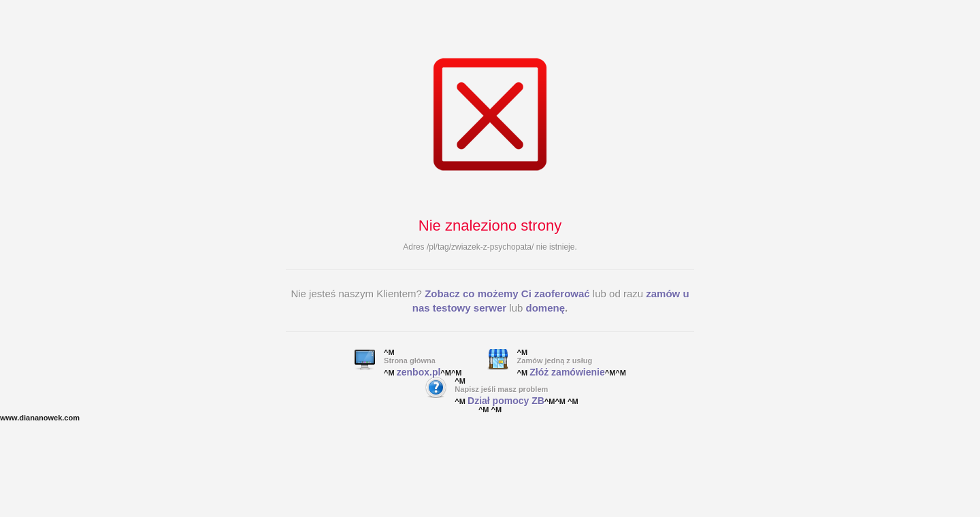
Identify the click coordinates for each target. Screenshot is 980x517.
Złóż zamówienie (567, 372)
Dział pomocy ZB (506, 401)
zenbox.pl (419, 372)
